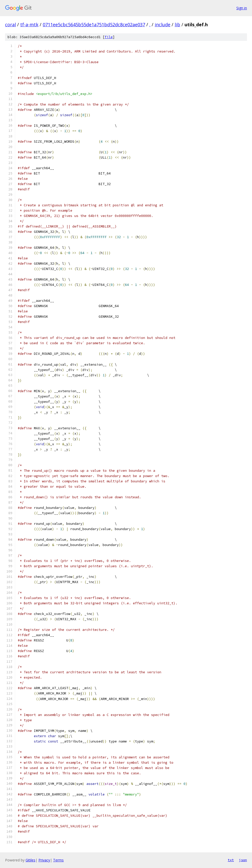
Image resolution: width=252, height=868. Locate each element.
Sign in (242, 8)
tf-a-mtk (29, 24)
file (109, 37)
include (163, 24)
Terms (58, 860)
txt (231, 860)
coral (10, 24)
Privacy (44, 860)
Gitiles (30, 860)
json (243, 860)
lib (177, 24)
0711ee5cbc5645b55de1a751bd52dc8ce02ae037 (94, 24)
